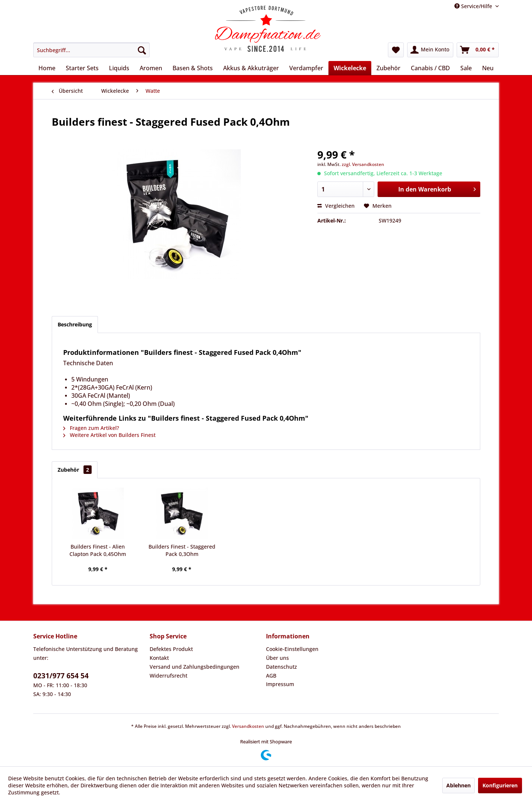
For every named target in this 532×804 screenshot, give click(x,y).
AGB (271, 676)
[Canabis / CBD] (430, 68)
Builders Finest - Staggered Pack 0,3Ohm (182, 550)
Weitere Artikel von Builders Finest (109, 435)
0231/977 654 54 (61, 676)
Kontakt (159, 658)
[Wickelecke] (350, 68)
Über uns (277, 658)
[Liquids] (119, 68)
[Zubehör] (388, 68)
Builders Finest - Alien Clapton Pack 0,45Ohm (98, 550)
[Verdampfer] (306, 68)
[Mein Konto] (430, 50)
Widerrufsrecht (168, 676)
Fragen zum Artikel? (91, 428)
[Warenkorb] (478, 50)
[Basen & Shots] (193, 68)
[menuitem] (91, 50)
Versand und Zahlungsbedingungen (195, 667)
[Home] (47, 68)
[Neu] (488, 68)
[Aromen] (151, 68)
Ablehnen (458, 785)
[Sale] (466, 68)
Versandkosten (248, 726)
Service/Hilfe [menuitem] (474, 6)
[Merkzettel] (396, 50)
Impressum (280, 684)
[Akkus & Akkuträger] (251, 68)
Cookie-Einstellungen (292, 649)
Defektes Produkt (171, 649)
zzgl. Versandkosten (363, 164)
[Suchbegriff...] (91, 50)
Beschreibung (75, 324)
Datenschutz (282, 667)
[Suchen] (142, 50)
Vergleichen (336, 206)
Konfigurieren (500, 785)
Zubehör (75, 470)
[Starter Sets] (82, 68)
